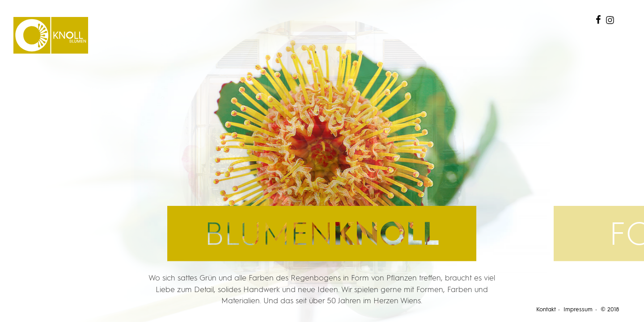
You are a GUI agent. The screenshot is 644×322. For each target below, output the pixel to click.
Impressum (578, 310)
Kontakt (546, 310)
